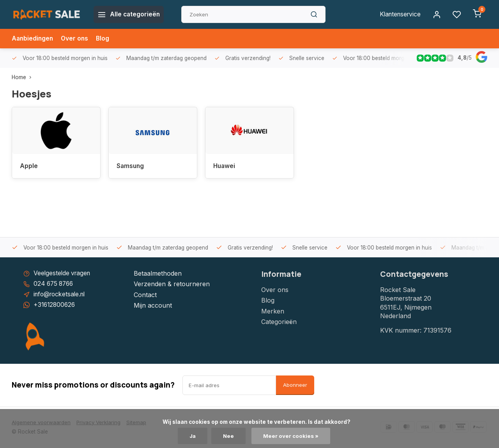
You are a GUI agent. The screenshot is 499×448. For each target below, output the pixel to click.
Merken (273, 311)
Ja (193, 436)
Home (23, 77)
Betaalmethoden (158, 273)
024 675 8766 (55, 284)
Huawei (225, 166)
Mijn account (153, 305)
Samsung (131, 166)
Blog (105, 39)
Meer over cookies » (292, 436)
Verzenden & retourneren (172, 284)
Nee (229, 436)
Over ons (76, 39)
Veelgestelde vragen (63, 273)
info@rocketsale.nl (61, 295)
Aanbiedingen (33, 39)
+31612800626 (55, 305)
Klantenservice (399, 14)
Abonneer (295, 386)
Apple (29, 166)
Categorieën (279, 322)
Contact (145, 295)
